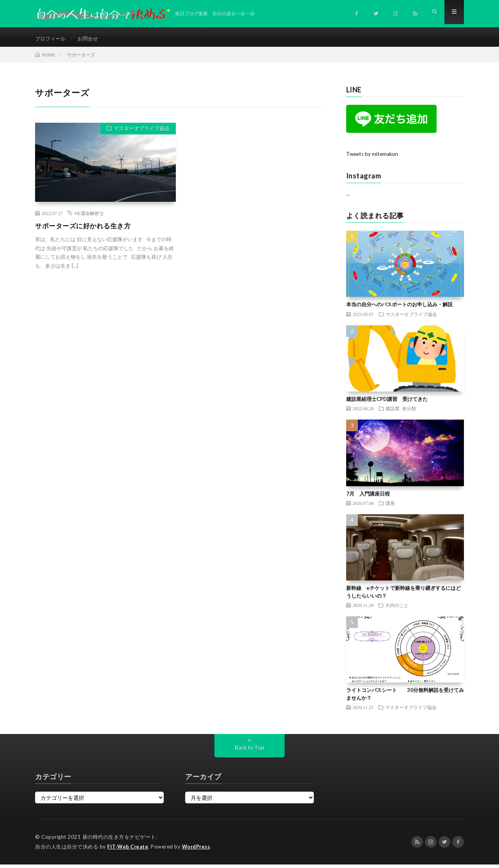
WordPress (198, 850)
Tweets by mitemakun (373, 158)
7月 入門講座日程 (368, 497)
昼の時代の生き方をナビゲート (119, 841)
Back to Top (250, 751)
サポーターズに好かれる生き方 (86, 229)
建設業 (393, 412)
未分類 (409, 412)
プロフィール (51, 39)
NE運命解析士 (89, 217)
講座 (390, 507)
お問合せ (91, 39)
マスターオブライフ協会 (140, 133)
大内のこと (397, 609)
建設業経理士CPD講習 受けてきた (387, 403)
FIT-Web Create (128, 850)
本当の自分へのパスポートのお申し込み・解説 (399, 308)
